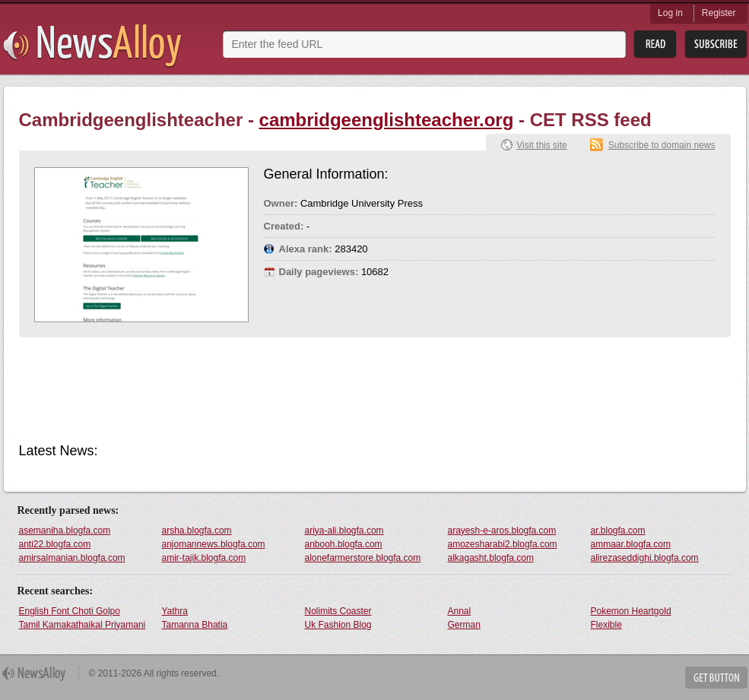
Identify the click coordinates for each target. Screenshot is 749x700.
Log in (670, 13)
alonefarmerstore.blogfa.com (363, 558)
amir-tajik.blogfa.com (204, 558)
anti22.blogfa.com (55, 544)
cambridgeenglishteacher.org (387, 120)
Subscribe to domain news (662, 145)
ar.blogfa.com (618, 531)
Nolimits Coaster (338, 611)
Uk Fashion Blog (338, 625)
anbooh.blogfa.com (344, 544)
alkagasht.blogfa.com (491, 558)
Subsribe (716, 44)
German (464, 625)
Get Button (716, 678)
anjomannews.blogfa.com (214, 544)
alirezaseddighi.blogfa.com (645, 558)
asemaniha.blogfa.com (65, 531)
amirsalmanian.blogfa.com (72, 558)
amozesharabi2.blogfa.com (503, 544)
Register (719, 13)
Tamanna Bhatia (195, 625)
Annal (460, 611)
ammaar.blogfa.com (631, 544)
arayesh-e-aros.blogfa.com (502, 531)
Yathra (175, 611)
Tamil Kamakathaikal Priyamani (83, 625)
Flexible (606, 625)
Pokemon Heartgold (631, 611)
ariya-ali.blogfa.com (344, 531)
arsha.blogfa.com (197, 531)
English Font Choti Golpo (70, 611)
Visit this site (541, 145)
